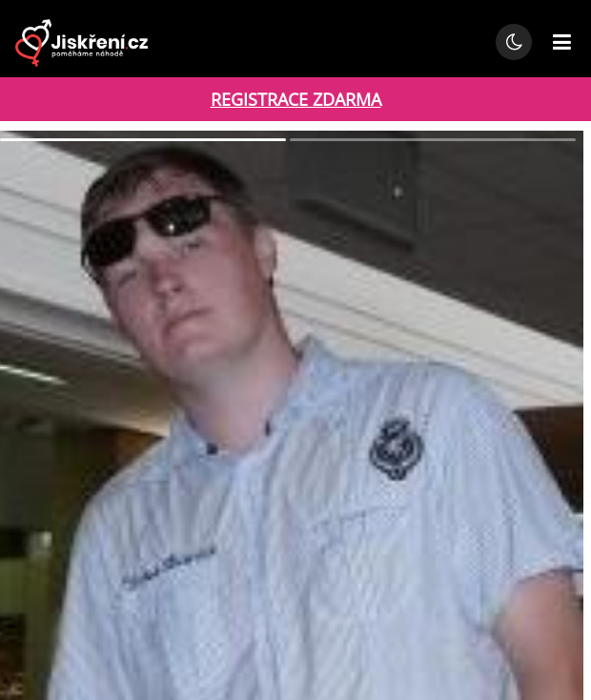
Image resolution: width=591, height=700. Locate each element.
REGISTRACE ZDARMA (296, 99)
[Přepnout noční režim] (514, 42)
